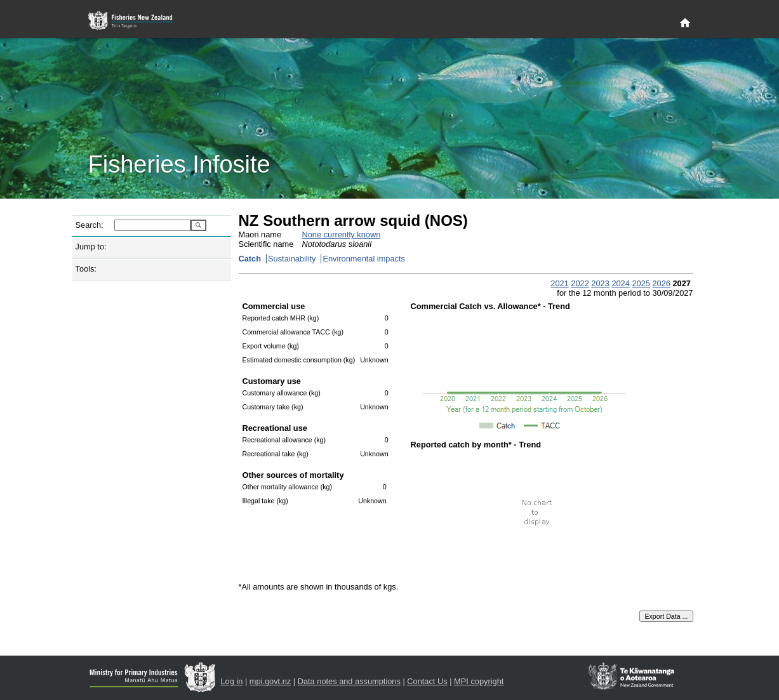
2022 (580, 283)
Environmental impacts (363, 259)
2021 (559, 283)
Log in (232, 681)
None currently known (342, 234)
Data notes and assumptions (349, 681)
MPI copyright (479, 681)
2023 (600, 283)
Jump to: (91, 247)
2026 (661, 283)
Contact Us (427, 681)
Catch (250, 259)
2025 (641, 283)
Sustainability (292, 259)
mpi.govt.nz (270, 681)
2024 (620, 283)
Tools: (86, 269)
